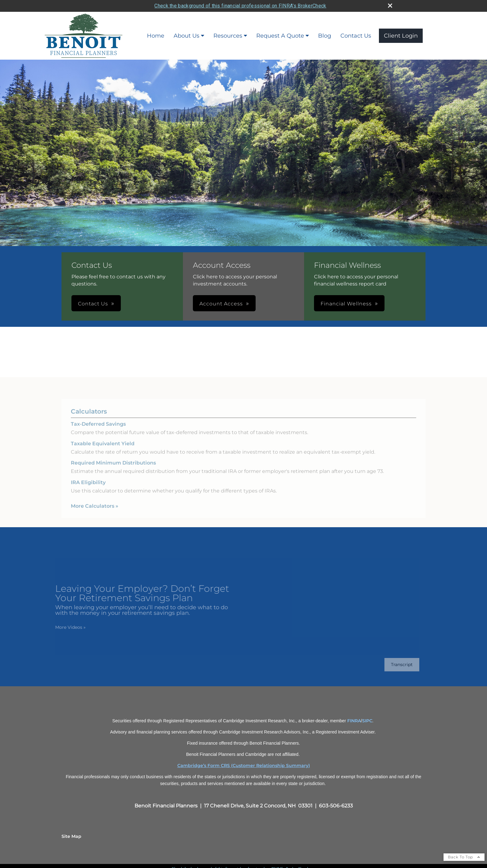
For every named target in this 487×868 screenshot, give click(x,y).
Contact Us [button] (93, 304)
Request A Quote (280, 36)
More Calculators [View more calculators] (95, 511)
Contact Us (356, 36)
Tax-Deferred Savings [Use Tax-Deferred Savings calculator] (98, 429)
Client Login (401, 36)
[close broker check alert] (390, 6)
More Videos (66, 627)
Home (156, 36)
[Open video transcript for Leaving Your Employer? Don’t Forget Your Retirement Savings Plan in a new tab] (397, 665)
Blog (325, 36)
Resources (228, 36)
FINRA (354, 721)
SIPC (367, 721)
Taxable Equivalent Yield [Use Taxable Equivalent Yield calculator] (103, 448)
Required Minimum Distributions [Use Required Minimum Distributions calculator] (113, 468)
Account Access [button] (221, 304)
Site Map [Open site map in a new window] (71, 836)
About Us (187, 36)
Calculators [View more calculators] (89, 417)
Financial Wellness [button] (346, 304)
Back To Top (464, 857)
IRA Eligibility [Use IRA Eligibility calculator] (88, 487)
